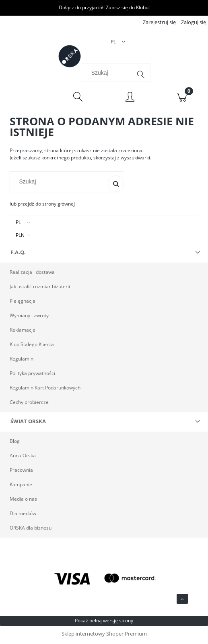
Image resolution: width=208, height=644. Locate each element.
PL (18, 225)
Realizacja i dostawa (32, 274)
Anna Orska (23, 458)
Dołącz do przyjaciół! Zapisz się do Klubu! (104, 7)
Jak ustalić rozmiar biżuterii (40, 289)
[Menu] (26, 100)
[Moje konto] (130, 101)
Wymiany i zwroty (29, 318)
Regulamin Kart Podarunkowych (45, 390)
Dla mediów (23, 516)
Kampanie (21, 487)
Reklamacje (23, 332)
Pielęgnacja (23, 303)
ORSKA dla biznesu (31, 530)
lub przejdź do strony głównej (42, 206)
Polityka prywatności (32, 376)
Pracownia (21, 472)
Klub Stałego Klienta (32, 347)
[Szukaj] (141, 77)
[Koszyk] (182, 100)
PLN (20, 237)
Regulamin (22, 361)
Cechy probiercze (29, 405)
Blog (15, 443)
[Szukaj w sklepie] (108, 75)
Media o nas (23, 501)
